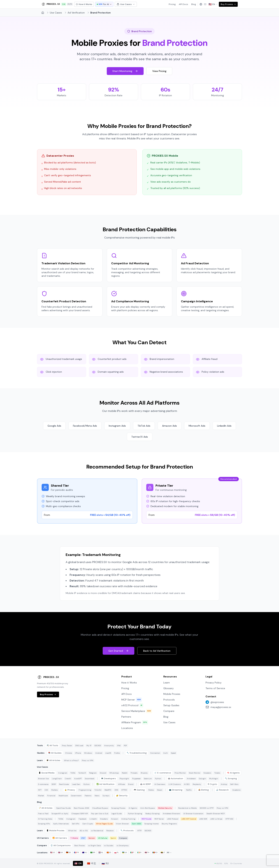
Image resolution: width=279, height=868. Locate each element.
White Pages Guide (104, 824)
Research (222, 790)
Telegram (93, 773)
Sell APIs (76, 824)
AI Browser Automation (193, 814)
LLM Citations (175, 784)
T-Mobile (74, 838)
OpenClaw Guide (63, 808)
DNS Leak (79, 746)
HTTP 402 (229, 819)
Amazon (115, 819)
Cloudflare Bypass (100, 808)
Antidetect (191, 779)
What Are (72, 831)
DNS (116, 790)
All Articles (53, 760)
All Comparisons (61, 845)
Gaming (139, 790)
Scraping (231, 778)
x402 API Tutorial (189, 819)
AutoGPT (78, 779)
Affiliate (122, 784)
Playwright (124, 779)
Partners (126, 717)
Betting (204, 790)
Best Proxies (80, 846)
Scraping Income (152, 824)
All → (169, 852)
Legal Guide (117, 814)
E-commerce (163, 773)
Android (99, 753)
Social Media (47, 773)
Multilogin (214, 779)
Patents (88, 796)
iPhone (78, 753)
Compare (169, 711)
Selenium (148, 779)
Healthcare (63, 796)
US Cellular (103, 838)
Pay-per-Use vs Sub (100, 814)
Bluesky (144, 773)
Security (122, 796)
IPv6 (119, 746)
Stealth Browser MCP (216, 814)
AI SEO (187, 784)
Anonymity (109, 746)
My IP (89, 746)
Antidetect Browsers (172, 814)
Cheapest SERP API (80, 814)
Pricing (172, 4)
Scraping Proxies (118, 808)
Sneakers (207, 773)
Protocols (169, 700)
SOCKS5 (98, 746)
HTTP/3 (124, 790)
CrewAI (68, 779)
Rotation (110, 831)
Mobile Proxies (172, 694)
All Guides (55, 753)
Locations (127, 728)
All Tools (52, 745)
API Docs (183, 4)
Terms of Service (215, 688)
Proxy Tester (67, 746)
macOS (108, 753)
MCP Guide (146, 819)
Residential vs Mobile (187, 808)
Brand (131, 784)
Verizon (92, 838)
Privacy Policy (214, 683)
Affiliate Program (135, 722)
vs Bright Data (94, 846)
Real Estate (64, 784)
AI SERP (145, 784)
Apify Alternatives (61, 824)
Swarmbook (90, 779)
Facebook (82, 819)
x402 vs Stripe (216, 819)
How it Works (129, 683)
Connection (155, 753)
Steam (160, 790)
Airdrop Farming (128, 819)
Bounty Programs (169, 824)
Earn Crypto (88, 824)
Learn (167, 683)
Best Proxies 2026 (81, 808)
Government (76, 796)
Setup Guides (171, 705)
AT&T (83, 838)
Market (41, 796)
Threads (134, 773)
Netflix (189, 790)
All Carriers (60, 838)
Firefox (117, 753)
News (97, 796)
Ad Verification (76, 13)
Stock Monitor (195, 773)
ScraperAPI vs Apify (60, 814)
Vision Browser (122, 824)
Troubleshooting (137, 753)
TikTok (73, 773)
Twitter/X (82, 773)
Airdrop (224, 784)
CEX (46, 790)
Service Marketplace (137, 711)
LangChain (57, 779)
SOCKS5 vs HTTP (207, 808)
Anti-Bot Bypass (148, 808)
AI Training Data (45, 819)
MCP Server (132, 700)
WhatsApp (114, 773)
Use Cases (126, 4)
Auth (166, 753)
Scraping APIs (44, 824)
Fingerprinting (85, 790)
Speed (173, 753)
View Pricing (159, 71)
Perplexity (197, 784)
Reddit (125, 773)
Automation (176, 778)
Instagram (63, 773)
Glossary (169, 688)
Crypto (212, 784)
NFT (40, 790)
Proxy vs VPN (88, 760)
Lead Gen (76, 784)
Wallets (55, 790)
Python (158, 779)
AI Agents (233, 773)
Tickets (217, 773)
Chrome (69, 753)
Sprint (113, 838)
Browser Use (43, 779)
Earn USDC (137, 824)
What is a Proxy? (71, 760)
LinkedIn (93, 819)
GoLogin (202, 779)
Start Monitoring (125, 71)
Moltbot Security (165, 808)
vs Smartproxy (123, 846)
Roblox (151, 790)
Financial (51, 796)
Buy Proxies (228, 4)
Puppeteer (136, 779)
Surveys (106, 796)
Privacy (70, 790)
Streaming (176, 790)
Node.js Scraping (152, 814)
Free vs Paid (43, 814)
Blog (194, 4)
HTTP (139, 831)
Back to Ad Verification (157, 651)
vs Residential (97, 831)
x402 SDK (203, 819)
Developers (108, 778)
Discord (103, 773)
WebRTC (108, 790)
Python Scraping (135, 814)
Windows (88, 753)
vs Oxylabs (109, 846)
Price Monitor (180, 773)
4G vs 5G (84, 831)
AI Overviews (160, 784)
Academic (236, 790)
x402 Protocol (132, 705)
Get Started (119, 651)
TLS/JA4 (98, 790)
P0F (125, 746)
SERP (54, 784)
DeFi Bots (234, 784)
